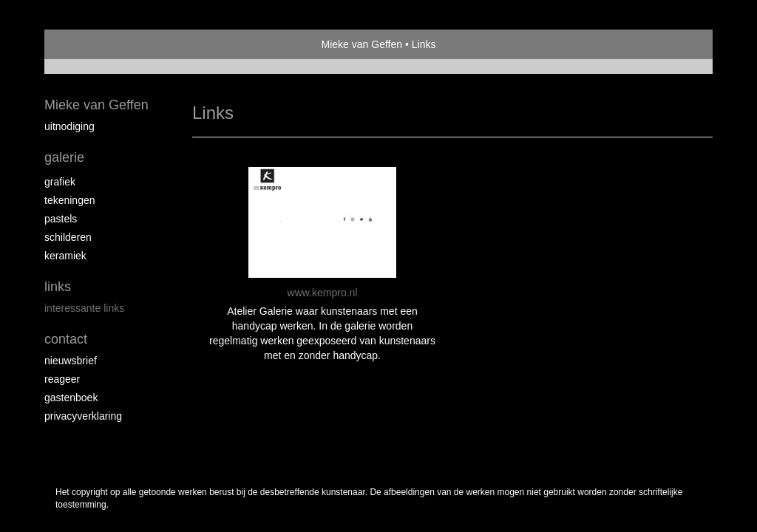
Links (58, 287)
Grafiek (60, 182)
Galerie (64, 157)
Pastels (61, 219)
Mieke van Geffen (362, 44)
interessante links (84, 308)
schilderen (68, 237)
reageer (62, 379)
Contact (66, 339)
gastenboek (71, 398)
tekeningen (70, 200)
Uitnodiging (69, 126)
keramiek (65, 256)
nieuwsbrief (71, 361)
